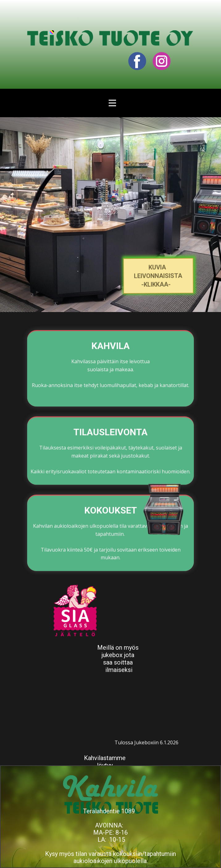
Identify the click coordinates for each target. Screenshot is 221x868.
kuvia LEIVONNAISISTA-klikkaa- (158, 276)
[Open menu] (112, 103)
